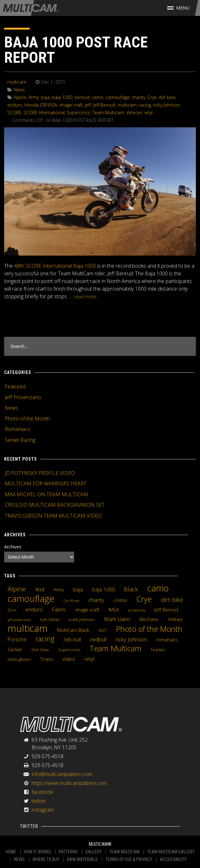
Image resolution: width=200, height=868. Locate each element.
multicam (17, 82)
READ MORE (85, 296)
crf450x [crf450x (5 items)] (120, 600)
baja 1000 (62, 97)
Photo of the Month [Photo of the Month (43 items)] (149, 629)
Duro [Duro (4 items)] (12, 610)
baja (45, 97)
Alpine (20, 97)
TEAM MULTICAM (124, 852)
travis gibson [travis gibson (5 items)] (19, 659)
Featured (15, 386)
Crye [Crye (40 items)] (144, 599)
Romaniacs (17, 429)
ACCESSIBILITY (173, 859)
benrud (82, 97)
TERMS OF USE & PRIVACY (129, 859)
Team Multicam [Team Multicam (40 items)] (115, 648)
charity (139, 97)
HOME (11, 852)
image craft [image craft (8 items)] (87, 610)
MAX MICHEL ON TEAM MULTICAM (46, 494)
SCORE (14, 113)
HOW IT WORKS (37, 852)
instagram (43, 810)
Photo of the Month (27, 419)
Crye (152, 97)
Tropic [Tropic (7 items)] (47, 659)
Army (33, 97)
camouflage (118, 97)
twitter (39, 801)
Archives (13, 547)
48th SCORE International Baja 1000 (55, 266)
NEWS (19, 859)
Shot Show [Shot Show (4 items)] (40, 650)
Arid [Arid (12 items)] (40, 589)
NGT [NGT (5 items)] (103, 630)
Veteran (134, 113)
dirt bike (167, 97)
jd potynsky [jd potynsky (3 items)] (137, 610)
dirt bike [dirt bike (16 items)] (172, 600)
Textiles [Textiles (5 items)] (158, 650)
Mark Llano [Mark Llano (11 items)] (117, 619)
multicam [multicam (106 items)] (28, 628)
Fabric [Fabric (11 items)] (59, 610)
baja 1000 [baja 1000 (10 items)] (103, 589)
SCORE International (44, 113)
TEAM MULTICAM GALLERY (171, 852)
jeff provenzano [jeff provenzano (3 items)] (19, 620)
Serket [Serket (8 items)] (15, 649)
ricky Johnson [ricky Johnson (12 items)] (131, 639)
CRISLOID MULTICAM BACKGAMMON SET (55, 505)
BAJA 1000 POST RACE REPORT (76, 50)
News (19, 90)
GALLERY (93, 852)
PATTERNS (68, 852)
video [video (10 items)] (69, 659)
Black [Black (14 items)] (131, 589)
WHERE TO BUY (46, 859)
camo (98, 97)
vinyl (148, 113)
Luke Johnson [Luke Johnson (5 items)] (82, 619)
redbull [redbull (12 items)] (98, 639)
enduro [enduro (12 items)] (34, 609)
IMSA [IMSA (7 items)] (114, 610)
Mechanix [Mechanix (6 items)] (149, 619)
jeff (88, 105)
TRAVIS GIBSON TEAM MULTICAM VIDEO (53, 516)
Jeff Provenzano (23, 397)
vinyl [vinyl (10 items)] (89, 659)
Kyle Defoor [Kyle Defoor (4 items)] (50, 620)
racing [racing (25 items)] (45, 639)
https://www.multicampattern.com (69, 783)
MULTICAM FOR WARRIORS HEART (46, 483)
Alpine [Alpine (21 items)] (17, 589)
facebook (42, 792)
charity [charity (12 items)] (96, 600)
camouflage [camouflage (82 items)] (31, 598)
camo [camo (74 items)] (158, 588)
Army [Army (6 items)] (59, 590)
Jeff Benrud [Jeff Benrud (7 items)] (166, 610)
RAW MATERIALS (82, 859)
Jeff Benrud (104, 105)
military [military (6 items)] (175, 619)
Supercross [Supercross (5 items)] (69, 650)
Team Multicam (108, 113)
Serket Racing (20, 440)
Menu (178, 8)
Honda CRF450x (41, 105)
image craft (71, 105)
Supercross (79, 113)
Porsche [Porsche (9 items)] (17, 639)
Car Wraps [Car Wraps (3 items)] (71, 601)
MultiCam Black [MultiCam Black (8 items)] (73, 630)
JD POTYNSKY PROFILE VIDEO (40, 473)
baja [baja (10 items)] (78, 589)
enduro (15, 105)
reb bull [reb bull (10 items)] (72, 639)
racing (145, 105)
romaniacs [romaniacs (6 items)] (167, 640)
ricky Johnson (167, 105)
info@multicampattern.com (62, 774)
